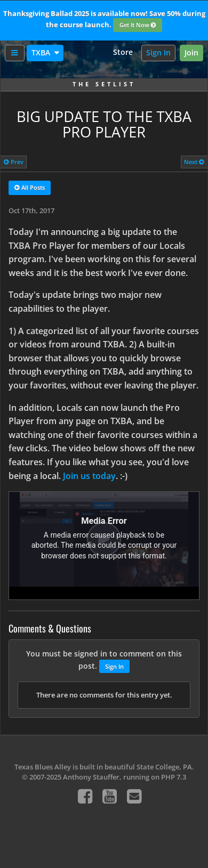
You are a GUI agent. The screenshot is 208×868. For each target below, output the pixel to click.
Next (194, 162)
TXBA (42, 52)
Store (123, 52)
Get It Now (138, 26)
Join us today (89, 476)
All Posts (30, 188)
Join (191, 52)
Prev (14, 162)
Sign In (158, 52)
